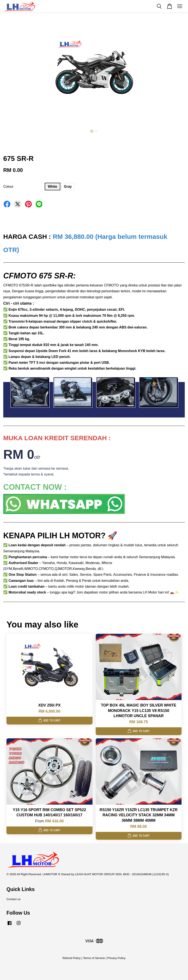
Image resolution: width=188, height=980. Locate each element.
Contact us (14, 899)
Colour (8, 187)
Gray (68, 187)
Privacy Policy (116, 958)
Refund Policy (72, 958)
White (53, 187)
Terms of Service (94, 958)
